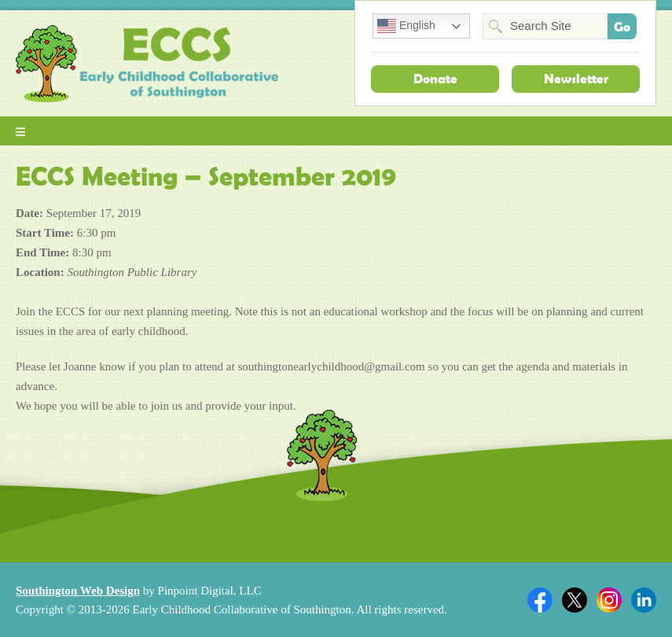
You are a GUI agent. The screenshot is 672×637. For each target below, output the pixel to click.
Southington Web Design (78, 591)
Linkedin (644, 600)
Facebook (540, 600)
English (406, 26)
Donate (435, 79)
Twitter (575, 600)
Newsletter (576, 79)
